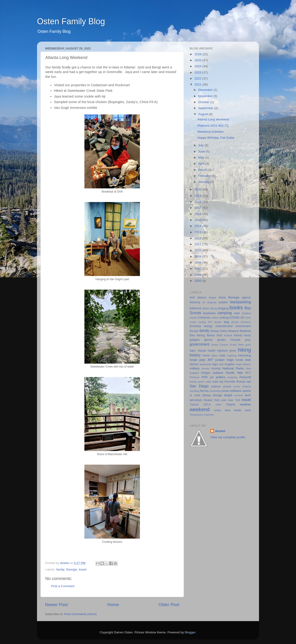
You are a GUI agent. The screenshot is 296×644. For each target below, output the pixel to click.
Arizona (195, 302)
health (211, 351)
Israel (193, 360)
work (248, 410)
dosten (220, 431)
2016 (198, 214)
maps (239, 364)
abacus (202, 297)
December (206, 90)
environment (243, 326)
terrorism (196, 400)
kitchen (194, 364)
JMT (210, 360)
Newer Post (56, 605)
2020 (198, 189)
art (204, 302)
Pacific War (234, 373)
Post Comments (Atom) (80, 614)
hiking (244, 350)
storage (217, 395)
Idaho (214, 356)
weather (245, 404)
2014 (198, 226)
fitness (211, 335)
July (201, 145)
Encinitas (195, 326)
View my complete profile (228, 437)
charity (193, 318)
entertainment (224, 326)
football (228, 335)
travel (83, 569)
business (209, 313)
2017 (198, 208)
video (219, 405)
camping (225, 313)
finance (234, 331)
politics (220, 377)
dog (226, 322)
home (206, 356)
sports (247, 391)
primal (193, 382)
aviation (223, 302)
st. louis (195, 395)
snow (225, 391)
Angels (212, 297)
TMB (237, 400)
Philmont (194, 377)
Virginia (231, 405)
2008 (198, 262)
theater (208, 400)
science (216, 386)
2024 (198, 66)
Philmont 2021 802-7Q (213, 126)
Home (113, 605)
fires (192, 335)
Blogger (190, 632)
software (236, 391)
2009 (198, 256)
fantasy (215, 331)
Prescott (245, 377)
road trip (218, 382)
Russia (241, 382)
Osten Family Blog (71, 21)
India (222, 356)
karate (240, 360)
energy (208, 326)
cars (237, 313)
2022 (198, 78)
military (195, 368)
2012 (198, 238)
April (202, 164)
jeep (202, 360)
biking (213, 308)
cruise (193, 322)
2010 (198, 250)
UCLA (207, 405)
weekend (200, 409)
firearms (245, 331)
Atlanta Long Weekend (213, 119)
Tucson (194, 405)
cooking (224, 318)
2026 (198, 54)
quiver (201, 382)
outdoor (218, 373)
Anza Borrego (229, 297)
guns (248, 345)
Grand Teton (237, 345)
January (204, 182)
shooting (194, 391)
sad (249, 382)
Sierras (204, 391)
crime (248, 318)
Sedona (247, 386)
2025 (198, 60)
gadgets (195, 340)
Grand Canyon (220, 345)
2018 (198, 202)
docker (218, 322)
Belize (206, 308)
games (208, 340)
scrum (237, 386)
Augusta (212, 302)
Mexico (247, 364)
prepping (232, 377)
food (219, 335)
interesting (244, 356)
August (203, 114)
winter (238, 410)
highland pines (227, 351)
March (203, 170)
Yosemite (209, 415)
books (236, 308)
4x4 (192, 297)
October (204, 102)
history (195, 355)
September (206, 108)
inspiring (232, 356)
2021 (198, 84)
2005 (198, 281)
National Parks (233, 368)
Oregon (206, 373)
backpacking (240, 302)
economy (246, 322)
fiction (224, 331)
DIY (210, 322)
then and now (224, 400)
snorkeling (215, 391)
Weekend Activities (211, 132)
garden (222, 340)
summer (239, 395)
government (199, 344)
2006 (198, 275)
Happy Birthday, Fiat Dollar (216, 138)
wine (228, 410)
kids (248, 360)
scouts (227, 386)
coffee (215, 318)
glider (248, 340)
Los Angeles (227, 364)
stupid (228, 395)
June (202, 152)
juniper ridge (224, 360)
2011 (198, 244)
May (202, 158)
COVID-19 (237, 317)
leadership (206, 364)
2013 (198, 232)
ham (193, 351)
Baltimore (196, 308)
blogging (223, 308)
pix (212, 377)
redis (208, 382)
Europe (194, 331)
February (205, 176)
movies (206, 368)
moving (216, 368)
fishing (201, 335)
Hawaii (202, 351)
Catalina (246, 313)
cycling (202, 322)
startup (206, 395)
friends (238, 335)
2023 (198, 72)
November (206, 96)
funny (247, 335)
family (60, 569)
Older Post (169, 605)
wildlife (217, 410)
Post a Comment (63, 586)
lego (215, 364)
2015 (198, 220)
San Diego (199, 386)
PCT (248, 373)
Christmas (204, 318)
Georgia (71, 569)
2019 (198, 196)
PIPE (205, 377)
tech (248, 395)
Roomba (230, 382)
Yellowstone (196, 415)
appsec (246, 297)
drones (235, 322)
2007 (198, 268)
